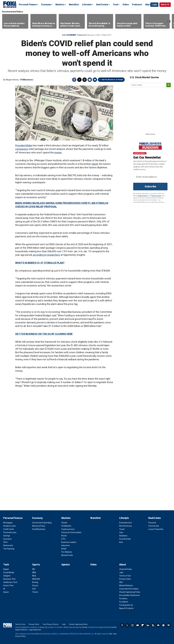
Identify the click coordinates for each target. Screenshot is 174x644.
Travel (122, 529)
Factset (85, 627)
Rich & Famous (126, 526)
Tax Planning (9, 549)
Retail (64, 549)
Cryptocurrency (68, 529)
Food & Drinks (125, 539)
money (58, 153)
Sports (36, 565)
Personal (152, 523)
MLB (34, 576)
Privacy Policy (143, 196)
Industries (66, 545)
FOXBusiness (27, 80)
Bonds (64, 536)
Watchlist (74, 5)
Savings (7, 536)
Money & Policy (39, 526)
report (95, 164)
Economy (46, 5)
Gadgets (7, 576)
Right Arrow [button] (169, 21)
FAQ (121, 582)
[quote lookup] (148, 85)
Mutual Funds (67, 555)
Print (90, 80)
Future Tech (8, 585)
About (123, 565)
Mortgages (8, 523)
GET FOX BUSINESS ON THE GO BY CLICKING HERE (44, 334)
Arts (121, 542)
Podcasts (137, 5)
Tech (115, 5)
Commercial (154, 526)
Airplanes (123, 536)
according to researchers (46, 255)
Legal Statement (35, 630)
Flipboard (143, 625)
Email (95, 80)
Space (6, 592)
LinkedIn (148, 625)
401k (5, 542)
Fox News (123, 599)
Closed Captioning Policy (130, 592)
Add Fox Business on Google (112, 80)
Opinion (66, 565)
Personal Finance (28, 5)
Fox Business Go (126, 605)
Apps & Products (126, 608)
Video (126, 5)
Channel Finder (126, 569)
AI (4, 589)
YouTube (138, 625)
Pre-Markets (67, 552)
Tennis (35, 592)
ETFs (63, 539)
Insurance (7, 539)
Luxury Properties (156, 529)
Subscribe (150, 186)
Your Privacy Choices (51, 624)
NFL (34, 569)
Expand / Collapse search (148, 5)
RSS (153, 625)
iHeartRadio (169, 625)
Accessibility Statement (129, 595)
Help (64, 624)
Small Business (39, 529)
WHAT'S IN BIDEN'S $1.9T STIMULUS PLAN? (40, 263)
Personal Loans (10, 532)
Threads (85, 80)
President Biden (24, 145)
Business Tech (9, 579)
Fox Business (10, 4)
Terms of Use (156, 196)
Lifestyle (87, 5)
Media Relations (126, 585)
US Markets (66, 526)
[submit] (169, 85)
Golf (34, 589)
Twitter (79, 80)
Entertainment (125, 523)
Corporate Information (129, 589)
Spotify (163, 625)
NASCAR (36, 579)
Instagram (132, 625)
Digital (6, 569)
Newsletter (158, 625)
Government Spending (42, 523)
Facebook (74, 80)
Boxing (35, 582)
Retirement (8, 545)
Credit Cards (9, 529)
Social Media (9, 572)
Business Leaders (69, 542)
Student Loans (10, 526)
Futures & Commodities (71, 532)
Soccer (35, 585)
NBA (34, 572)
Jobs (121, 572)
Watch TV (165, 5)
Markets (60, 5)
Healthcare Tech (10, 582)
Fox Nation (124, 602)
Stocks (64, 523)
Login (154, 5)
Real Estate (102, 5)
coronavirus (22, 149)
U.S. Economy (69, 35)
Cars (121, 532)
